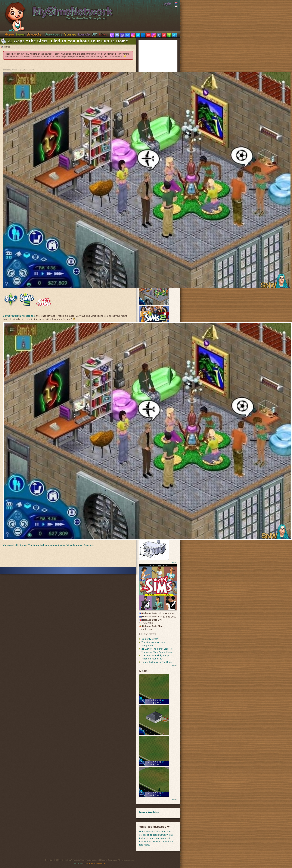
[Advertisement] (68, 558)
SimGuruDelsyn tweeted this (19, 316)
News (20, 34)
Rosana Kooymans (95, 863)
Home (9, 34)
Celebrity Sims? (150, 639)
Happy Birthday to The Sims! (157, 662)
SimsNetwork (55, 10)
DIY (94, 34)
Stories (70, 34)
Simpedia (34, 34)
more (174, 563)
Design (78, 863)
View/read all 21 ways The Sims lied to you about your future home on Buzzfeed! (49, 545)
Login (167, 4)
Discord (84, 34)
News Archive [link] (149, 812)
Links (103, 34)
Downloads (54, 34)
